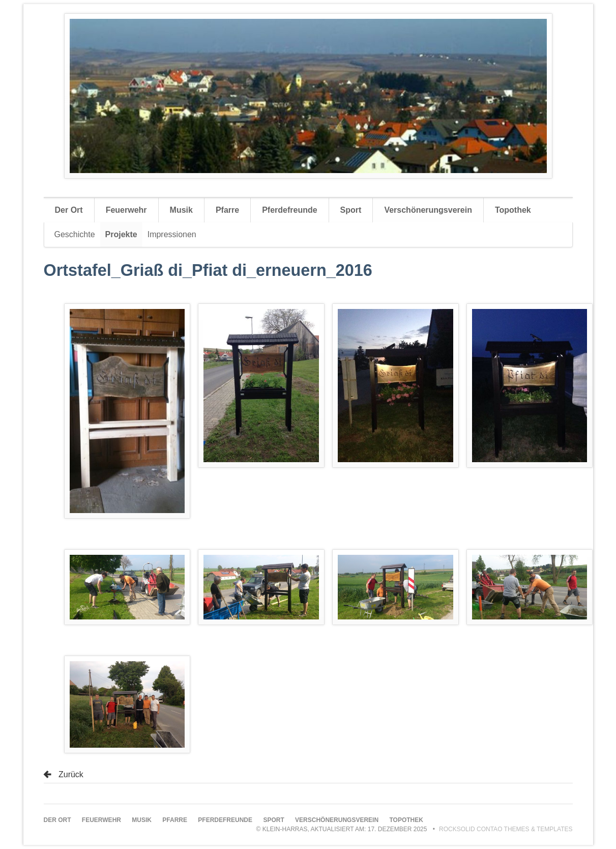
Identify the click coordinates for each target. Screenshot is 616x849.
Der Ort (69, 210)
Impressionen (172, 234)
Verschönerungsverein (428, 210)
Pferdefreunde (289, 210)
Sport (351, 210)
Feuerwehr (126, 210)
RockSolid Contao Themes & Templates (506, 829)
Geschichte (75, 234)
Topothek (513, 210)
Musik (181, 210)
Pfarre (227, 210)
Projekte (121, 234)
